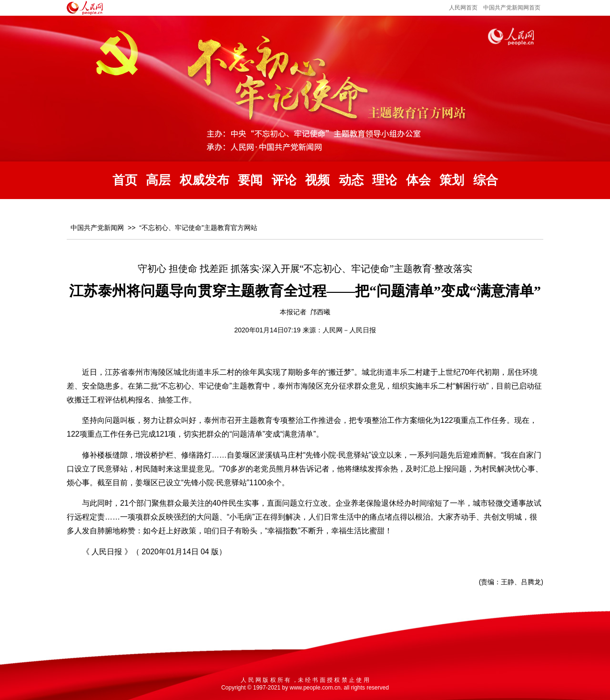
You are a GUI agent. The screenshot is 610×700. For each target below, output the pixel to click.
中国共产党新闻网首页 (512, 8)
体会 (418, 180)
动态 (351, 180)
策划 (452, 180)
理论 (385, 180)
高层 (158, 180)
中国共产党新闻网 (97, 228)
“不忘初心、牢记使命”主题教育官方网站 (198, 228)
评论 (284, 180)
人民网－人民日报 (349, 330)
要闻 (250, 180)
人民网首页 (463, 8)
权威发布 (204, 180)
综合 (486, 180)
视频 (317, 180)
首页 (125, 180)
